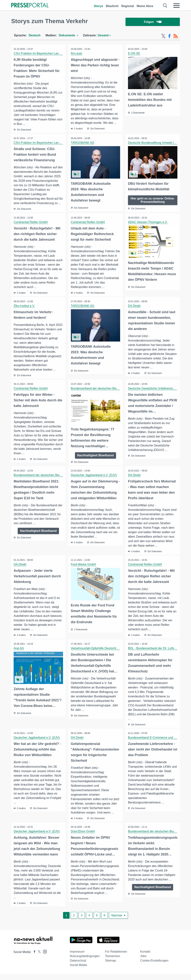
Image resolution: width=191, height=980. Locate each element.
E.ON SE (134, 54)
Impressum (77, 958)
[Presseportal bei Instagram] (44, 957)
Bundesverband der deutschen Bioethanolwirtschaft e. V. (108, 394)
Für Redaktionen (116, 958)
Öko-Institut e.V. (25, 311)
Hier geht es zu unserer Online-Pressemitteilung (153, 200)
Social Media (78, 971)
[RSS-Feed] (176, 37)
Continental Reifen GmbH (31, 228)
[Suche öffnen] (165, 6)
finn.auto (77, 54)
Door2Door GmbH (83, 837)
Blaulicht (112, 6)
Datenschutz (78, 966)
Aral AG (19, 654)
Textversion (113, 962)
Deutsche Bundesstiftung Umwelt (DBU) (155, 144)
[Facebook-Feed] (169, 37)
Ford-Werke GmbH (84, 570)
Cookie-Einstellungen (154, 966)
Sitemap (111, 966)
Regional (128, 6)
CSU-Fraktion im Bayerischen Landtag (39, 54)
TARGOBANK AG (83, 144)
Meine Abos (145, 6)
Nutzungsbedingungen (85, 962)
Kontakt (145, 958)
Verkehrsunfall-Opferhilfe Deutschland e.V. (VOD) (104, 654)
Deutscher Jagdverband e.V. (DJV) (94, 480)
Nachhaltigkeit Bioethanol (95, 461)
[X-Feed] (163, 37)
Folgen (153, 22)
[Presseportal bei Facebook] (33, 958)
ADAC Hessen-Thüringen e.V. (148, 228)
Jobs (143, 962)
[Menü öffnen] (176, 6)
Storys (98, 6)
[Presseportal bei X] (38, 958)
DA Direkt (135, 311)
